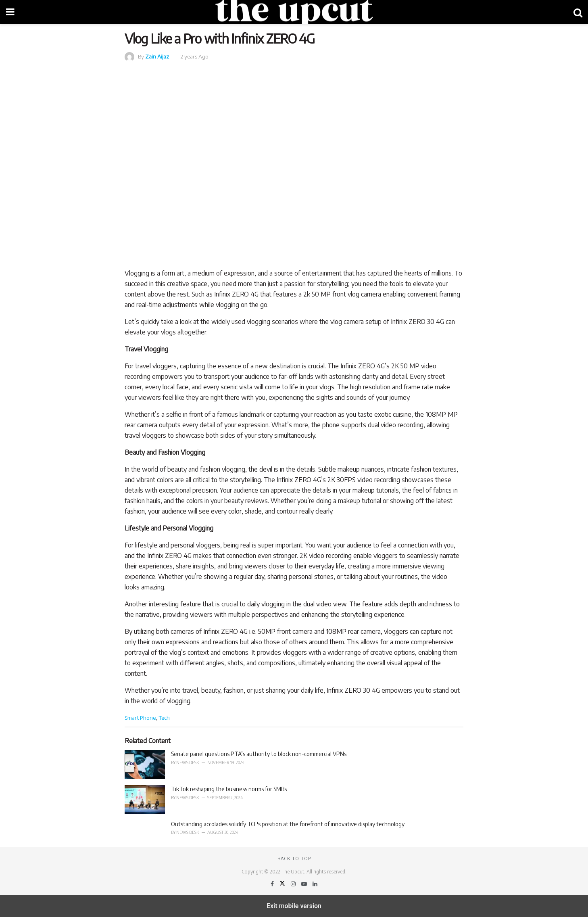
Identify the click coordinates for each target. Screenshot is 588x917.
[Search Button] (578, 12)
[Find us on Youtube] (305, 884)
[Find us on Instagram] (294, 884)
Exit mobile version (294, 906)
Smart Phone (140, 718)
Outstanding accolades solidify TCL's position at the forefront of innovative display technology (288, 824)
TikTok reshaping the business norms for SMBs (229, 789)
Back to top (294, 858)
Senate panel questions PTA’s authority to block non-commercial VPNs (259, 754)
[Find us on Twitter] (283, 884)
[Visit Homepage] (294, 12)
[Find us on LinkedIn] (315, 884)
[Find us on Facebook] (273, 884)
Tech (164, 718)
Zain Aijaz (157, 56)
